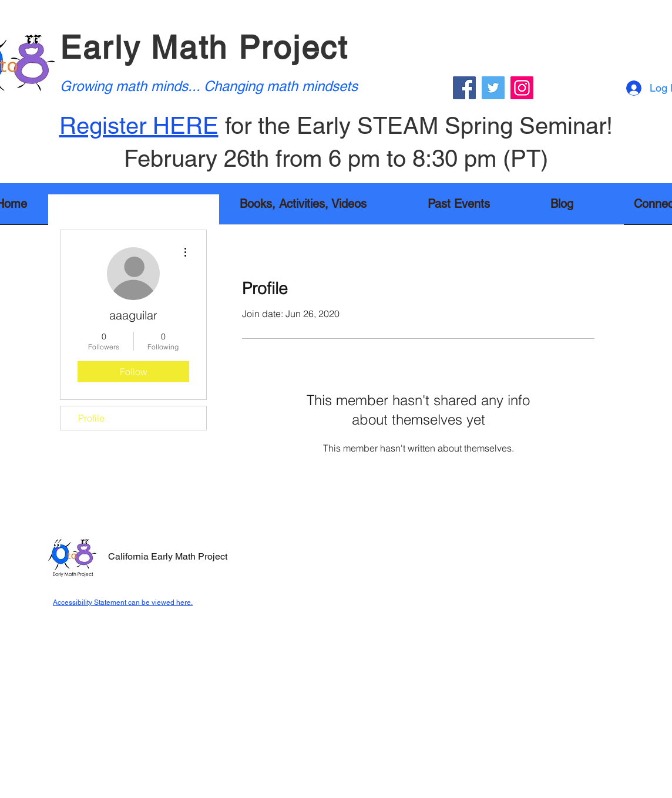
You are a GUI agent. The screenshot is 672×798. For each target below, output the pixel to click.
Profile (91, 418)
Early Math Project (204, 47)
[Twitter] (493, 88)
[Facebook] (464, 88)
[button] (303, 208)
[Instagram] (522, 88)
